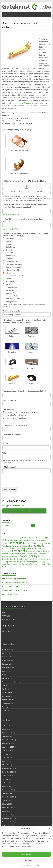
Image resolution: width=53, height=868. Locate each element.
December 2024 (8, 768)
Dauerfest (9, 241)
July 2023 (6, 800)
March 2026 (7, 729)
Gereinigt (9, 244)
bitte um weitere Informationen (18, 421)
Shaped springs (8, 692)
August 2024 (7, 775)
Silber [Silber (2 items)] (41, 557)
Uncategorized (7, 707)
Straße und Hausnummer (12, 434)
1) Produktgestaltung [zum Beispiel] (17, 130)
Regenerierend (11, 287)
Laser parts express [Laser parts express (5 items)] (33, 548)
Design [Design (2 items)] (19, 538)
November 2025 (8, 740)
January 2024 (7, 793)
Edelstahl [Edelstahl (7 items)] (26, 538)
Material (5, 671)
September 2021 (8, 822)
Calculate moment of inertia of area (16, 583)
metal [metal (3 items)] (47, 551)
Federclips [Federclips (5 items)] (44, 538)
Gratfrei (9, 250)
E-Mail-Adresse (9, 467)
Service (5, 689)
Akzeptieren (27, 854)
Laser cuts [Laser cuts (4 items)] (6, 548)
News (4, 675)
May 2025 (6, 761)
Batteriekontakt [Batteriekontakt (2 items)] (13, 538)
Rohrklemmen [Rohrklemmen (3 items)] (13, 557)
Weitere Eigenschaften (12, 311)
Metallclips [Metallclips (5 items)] (7, 553)
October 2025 (7, 743)
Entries (6, 616)
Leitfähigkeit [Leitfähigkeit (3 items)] (31, 551)
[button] (50, 828)
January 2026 (7, 736)
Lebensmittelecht (12, 270)
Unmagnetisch (11, 302)
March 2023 (7, 804)
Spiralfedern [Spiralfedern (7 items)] (8, 559)
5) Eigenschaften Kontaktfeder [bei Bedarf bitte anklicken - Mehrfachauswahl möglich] (26, 234)
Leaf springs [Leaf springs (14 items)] (19, 551)
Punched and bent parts (11, 682)
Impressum (36, 865)
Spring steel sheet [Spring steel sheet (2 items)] (30, 559)
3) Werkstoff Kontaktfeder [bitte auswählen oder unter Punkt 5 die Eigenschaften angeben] (25, 206)
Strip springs (7, 703)
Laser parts (6, 664)
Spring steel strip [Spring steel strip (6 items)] (42, 559)
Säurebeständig (11, 293)
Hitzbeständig (11, 256)
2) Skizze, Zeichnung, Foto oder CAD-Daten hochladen (24, 181)
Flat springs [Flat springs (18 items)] (16, 543)
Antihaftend (10, 238)
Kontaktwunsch (9, 409)
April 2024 (6, 783)
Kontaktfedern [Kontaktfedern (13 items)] (38, 546)
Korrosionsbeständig (14, 264)
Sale (4, 685)
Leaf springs (6, 668)
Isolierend (9, 258)
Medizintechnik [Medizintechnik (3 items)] (40, 551)
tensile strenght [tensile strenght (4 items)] (41, 564)
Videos (5, 710)
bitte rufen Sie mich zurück (16, 415)
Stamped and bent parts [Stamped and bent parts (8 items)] (14, 562)
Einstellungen (26, 860)
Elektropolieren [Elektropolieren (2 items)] (35, 538)
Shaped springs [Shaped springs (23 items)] (28, 556)
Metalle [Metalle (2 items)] (14, 554)
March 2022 (7, 811)
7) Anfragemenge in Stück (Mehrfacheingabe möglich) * (25, 391)
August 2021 (7, 825)
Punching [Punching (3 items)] (5, 557)
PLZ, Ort (6, 444)
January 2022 (7, 815)
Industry (5, 657)
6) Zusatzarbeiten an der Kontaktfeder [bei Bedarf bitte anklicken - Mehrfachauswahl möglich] (24, 321)
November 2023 (8, 797)
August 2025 (7, 751)
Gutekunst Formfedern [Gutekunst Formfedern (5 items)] (19, 546)
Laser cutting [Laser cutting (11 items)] (18, 548)
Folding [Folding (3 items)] (26, 543)
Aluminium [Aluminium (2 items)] (5, 538)
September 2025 (8, 747)
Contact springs (8, 650)
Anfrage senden (10, 489)
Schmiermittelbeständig (15, 296)
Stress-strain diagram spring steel (15, 579)
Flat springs (6, 653)
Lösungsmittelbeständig (15, 276)
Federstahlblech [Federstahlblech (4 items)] (24, 540)
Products (6, 678)
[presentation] (19, 483)
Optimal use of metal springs (13, 594)
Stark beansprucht (13, 299)
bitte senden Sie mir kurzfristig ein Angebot (22, 412)
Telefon (5, 453)
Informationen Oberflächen (11, 229)
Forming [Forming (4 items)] (32, 543)
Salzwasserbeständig (13, 290)
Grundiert (9, 253)
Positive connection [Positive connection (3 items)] (40, 554)
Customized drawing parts (12, 586)
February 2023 (7, 808)
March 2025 (7, 765)
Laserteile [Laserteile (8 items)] (7, 551)
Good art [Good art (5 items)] (6, 546)
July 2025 (6, 754)
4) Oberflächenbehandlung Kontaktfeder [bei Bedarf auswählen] (23, 220)
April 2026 (6, 726)
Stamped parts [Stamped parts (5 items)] (31, 562)
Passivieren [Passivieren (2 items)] (30, 554)
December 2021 (8, 818)
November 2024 (8, 772)
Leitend (8, 273)
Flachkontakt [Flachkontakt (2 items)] (33, 541)
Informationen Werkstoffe (11, 215)
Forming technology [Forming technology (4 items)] (43, 543)
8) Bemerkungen (9, 400)
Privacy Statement (27, 865)
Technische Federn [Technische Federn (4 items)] (28, 564)
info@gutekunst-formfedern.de (23, 103)
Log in (4, 612)
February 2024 (7, 790)
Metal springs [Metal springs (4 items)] (21, 553)
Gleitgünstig (10, 247)
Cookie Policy (17, 865)
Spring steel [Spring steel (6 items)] (19, 559)
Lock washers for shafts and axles (15, 590)
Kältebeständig (11, 261)
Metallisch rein (11, 284)
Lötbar (8, 279)
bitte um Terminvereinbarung (17, 418)
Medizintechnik (11, 281)
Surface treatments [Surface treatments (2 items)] (16, 564)
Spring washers (8, 700)
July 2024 (6, 779)
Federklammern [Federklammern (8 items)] (10, 540)
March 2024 (7, 786)
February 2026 (7, 733)
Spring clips (6, 696)
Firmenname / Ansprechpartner (16, 425)
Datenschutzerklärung (10, 619)
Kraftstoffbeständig (13, 267)
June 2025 (6, 758)
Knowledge (6, 660)
